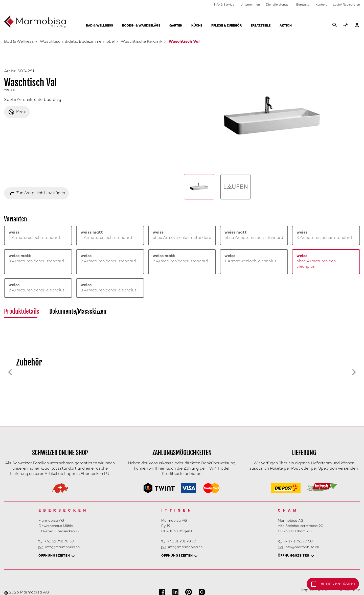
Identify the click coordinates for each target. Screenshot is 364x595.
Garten (176, 26)
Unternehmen (250, 5)
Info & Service (224, 5)
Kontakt (321, 5)
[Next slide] (354, 372)
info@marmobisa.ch (62, 547)
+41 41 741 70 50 (298, 542)
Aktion (286, 26)
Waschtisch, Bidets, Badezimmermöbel (77, 42)
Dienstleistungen (278, 5)
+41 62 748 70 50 (59, 542)
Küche (197, 26)
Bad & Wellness (99, 26)
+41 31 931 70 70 (182, 542)
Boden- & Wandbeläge (141, 26)
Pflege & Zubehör (226, 26)
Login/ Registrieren (346, 5)
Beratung (303, 5)
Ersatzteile (261, 26)
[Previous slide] (10, 372)
